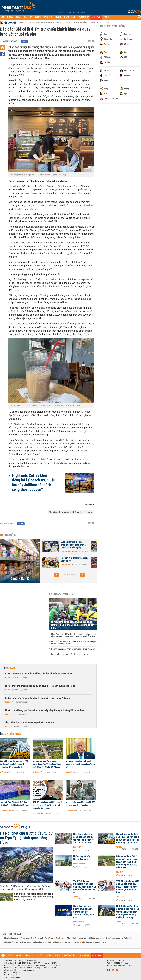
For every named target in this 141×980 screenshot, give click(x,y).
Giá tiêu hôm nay (96, 938)
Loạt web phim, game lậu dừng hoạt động (70, 654)
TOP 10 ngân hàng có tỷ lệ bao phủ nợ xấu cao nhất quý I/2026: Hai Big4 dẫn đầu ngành (48, 805)
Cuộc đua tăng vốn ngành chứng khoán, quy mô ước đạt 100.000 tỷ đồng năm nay (84, 912)
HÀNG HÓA (28, 17)
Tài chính (8, 727)
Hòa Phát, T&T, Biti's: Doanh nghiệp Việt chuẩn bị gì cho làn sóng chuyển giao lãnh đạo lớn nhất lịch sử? (74, 635)
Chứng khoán (79, 863)
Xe (108, 23)
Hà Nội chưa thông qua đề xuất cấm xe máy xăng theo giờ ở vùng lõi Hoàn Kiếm (44, 710)
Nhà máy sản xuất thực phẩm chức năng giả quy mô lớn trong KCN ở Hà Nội (71, 545)
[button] (57, 575)
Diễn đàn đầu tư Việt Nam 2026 (94, 942)
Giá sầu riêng (25, 942)
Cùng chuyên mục (62, 594)
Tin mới (10, 668)
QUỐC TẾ (38, 17)
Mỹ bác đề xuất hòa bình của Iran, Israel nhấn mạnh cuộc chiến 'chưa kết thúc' (80, 764)
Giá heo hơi (71, 938)
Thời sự (7, 702)
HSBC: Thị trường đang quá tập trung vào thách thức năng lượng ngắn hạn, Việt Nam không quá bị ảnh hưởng (128, 912)
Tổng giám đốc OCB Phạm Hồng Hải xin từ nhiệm (29, 723)
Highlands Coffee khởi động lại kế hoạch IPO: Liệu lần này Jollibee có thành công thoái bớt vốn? (34, 482)
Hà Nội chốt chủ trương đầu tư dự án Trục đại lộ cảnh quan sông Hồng (40, 686)
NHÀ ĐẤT (58, 17)
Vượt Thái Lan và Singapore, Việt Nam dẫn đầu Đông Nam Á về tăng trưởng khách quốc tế (85, 887)
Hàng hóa (77, 847)
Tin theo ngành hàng (113, 26)
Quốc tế (69, 772)
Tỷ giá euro (60, 938)
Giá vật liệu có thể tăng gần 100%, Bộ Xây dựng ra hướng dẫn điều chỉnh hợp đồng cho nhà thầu (14, 764)
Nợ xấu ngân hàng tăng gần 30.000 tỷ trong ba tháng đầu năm (80, 804)
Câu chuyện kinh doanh (42, 23)
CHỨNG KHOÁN (69, 17)
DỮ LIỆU (107, 17)
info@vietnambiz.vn (17, 975)
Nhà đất (8, 678)
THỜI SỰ (10, 17)
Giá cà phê (82, 938)
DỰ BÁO (19, 17)
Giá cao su (57, 942)
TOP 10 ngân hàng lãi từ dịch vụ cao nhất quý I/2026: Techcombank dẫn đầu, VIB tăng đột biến (128, 887)
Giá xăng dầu (127, 938)
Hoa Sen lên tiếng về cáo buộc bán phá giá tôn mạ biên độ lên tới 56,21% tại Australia (84, 838)
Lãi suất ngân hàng (112, 938)
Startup (23, 23)
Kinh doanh (9, 23)
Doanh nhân (81, 23)
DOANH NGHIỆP (83, 17)
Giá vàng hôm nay (11, 938)
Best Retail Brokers (72, 942)
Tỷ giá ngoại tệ (26, 938)
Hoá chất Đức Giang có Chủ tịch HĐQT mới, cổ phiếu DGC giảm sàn (15, 804)
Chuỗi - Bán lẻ (97, 23)
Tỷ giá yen (49, 938)
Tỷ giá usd (39, 938)
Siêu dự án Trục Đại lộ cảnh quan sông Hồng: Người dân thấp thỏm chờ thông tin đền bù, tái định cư (47, 764)
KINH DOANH (96, 17)
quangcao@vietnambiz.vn (123, 965)
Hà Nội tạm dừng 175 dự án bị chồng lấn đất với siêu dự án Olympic (38, 674)
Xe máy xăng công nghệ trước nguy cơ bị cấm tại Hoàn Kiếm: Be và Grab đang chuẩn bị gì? (72, 625)
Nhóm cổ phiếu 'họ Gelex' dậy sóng (82, 858)
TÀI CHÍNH (48, 17)
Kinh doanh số (64, 23)
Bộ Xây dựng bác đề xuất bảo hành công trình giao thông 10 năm (37, 698)
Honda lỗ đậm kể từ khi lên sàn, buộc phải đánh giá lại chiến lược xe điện (74, 643)
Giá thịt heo (38, 942)
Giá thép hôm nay (11, 942)
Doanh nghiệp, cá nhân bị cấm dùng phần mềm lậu (73, 649)
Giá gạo (48, 942)
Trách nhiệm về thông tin (14, 977)
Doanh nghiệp (5, 811)
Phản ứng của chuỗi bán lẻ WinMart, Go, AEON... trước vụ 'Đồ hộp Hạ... (71, 561)
